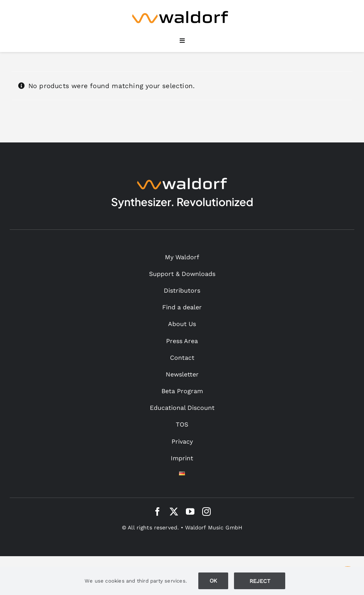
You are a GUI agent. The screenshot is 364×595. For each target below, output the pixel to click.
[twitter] (174, 512)
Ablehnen (260, 581)
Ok (213, 581)
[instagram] (206, 512)
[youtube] (190, 512)
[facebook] (158, 512)
